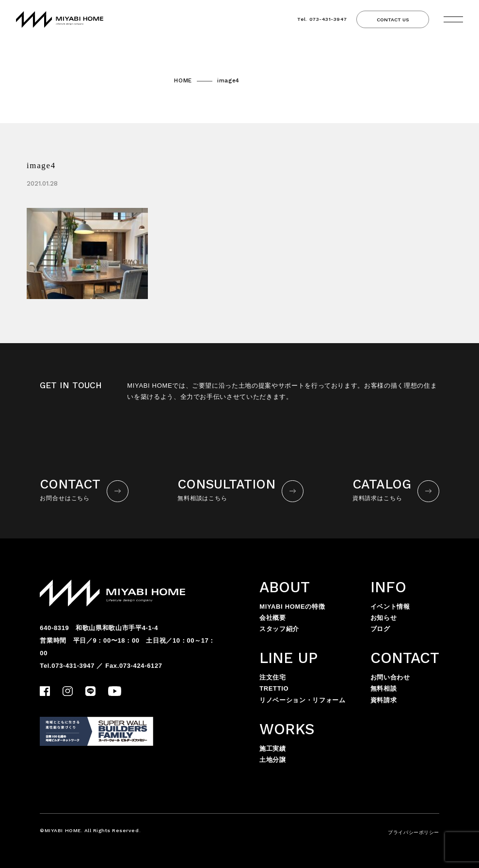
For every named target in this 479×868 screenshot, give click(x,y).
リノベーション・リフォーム (302, 700)
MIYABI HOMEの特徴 (292, 607)
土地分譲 (273, 760)
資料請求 (384, 700)
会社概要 (273, 618)
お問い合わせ (390, 677)
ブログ (380, 629)
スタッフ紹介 (279, 629)
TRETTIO (274, 688)
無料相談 (384, 688)
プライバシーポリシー (413, 832)
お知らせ (384, 618)
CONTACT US (393, 20)
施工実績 (273, 749)
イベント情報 (390, 607)
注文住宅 (273, 677)
